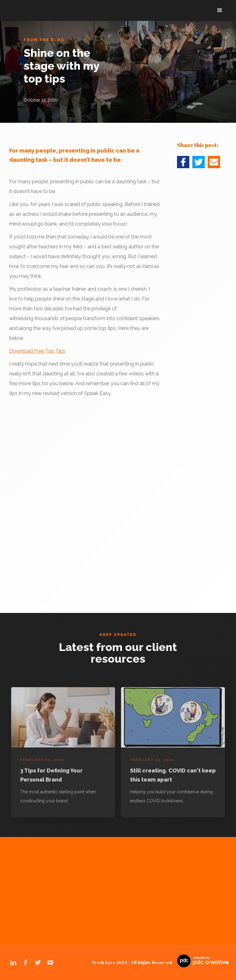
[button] (220, 10)
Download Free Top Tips (37, 351)
